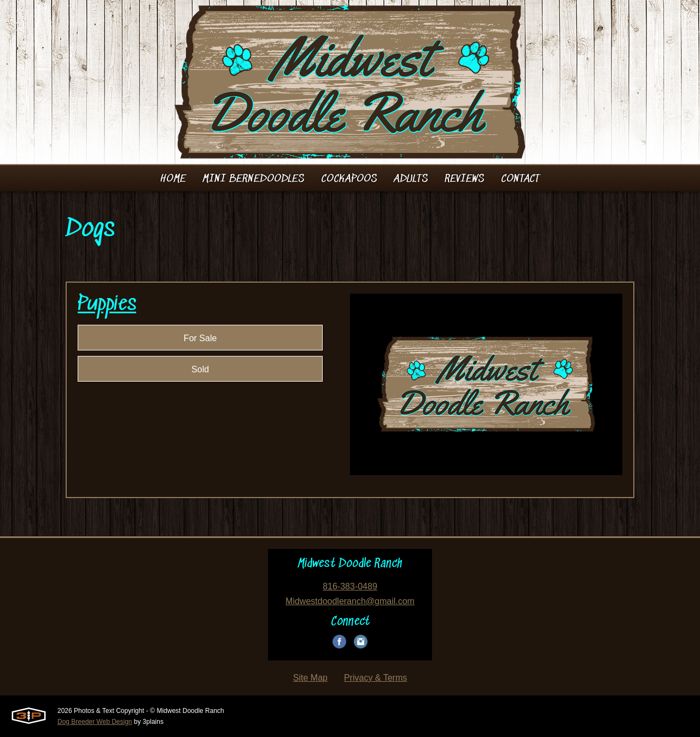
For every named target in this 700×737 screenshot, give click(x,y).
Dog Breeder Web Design (95, 722)
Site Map (310, 678)
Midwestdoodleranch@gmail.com (350, 601)
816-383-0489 (350, 586)
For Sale (200, 338)
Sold (200, 369)
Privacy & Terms (375, 678)
